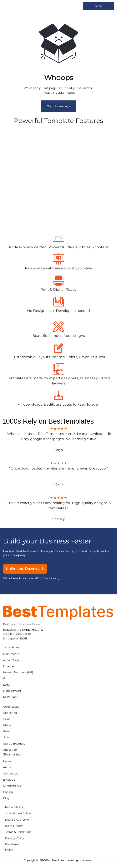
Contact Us (11, 774)
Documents (11, 654)
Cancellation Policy (18, 814)
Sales (7, 738)
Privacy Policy (15, 838)
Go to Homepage (59, 106)
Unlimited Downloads (25, 569)
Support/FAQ (12, 786)
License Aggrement (18, 820)
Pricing (8, 792)
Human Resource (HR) (18, 672)
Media (7, 725)
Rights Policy (14, 826)
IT (4, 679)
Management (12, 691)
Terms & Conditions (18, 832)
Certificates (11, 707)
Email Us (9, 780)
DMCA (9, 850)
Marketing (10, 713)
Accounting (11, 660)
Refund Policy (14, 807)
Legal (7, 685)
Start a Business (14, 744)
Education (10, 750)
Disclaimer (12, 844)
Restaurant (10, 697)
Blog (6, 798)
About (7, 767)
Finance (8, 666)
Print (7, 719)
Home (7, 761)
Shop (99, 6)
